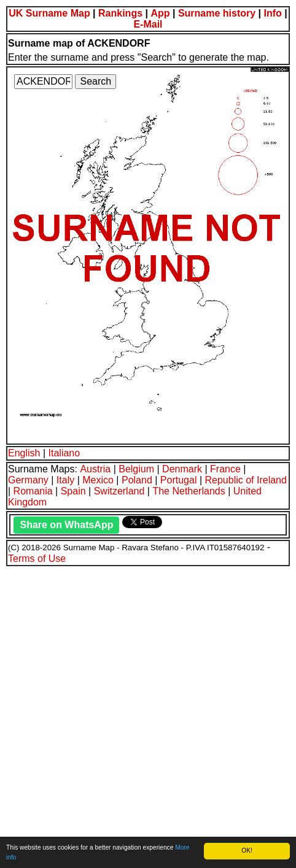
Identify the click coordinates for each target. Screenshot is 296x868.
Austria (95, 469)
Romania (33, 491)
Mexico (98, 480)
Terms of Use (37, 559)
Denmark (182, 469)
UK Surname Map (49, 13)
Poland (137, 480)
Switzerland (119, 491)
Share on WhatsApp (66, 525)
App (160, 13)
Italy (65, 480)
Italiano (64, 453)
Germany (28, 480)
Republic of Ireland (245, 480)
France (225, 469)
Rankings (120, 13)
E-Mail (148, 24)
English (24, 453)
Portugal (179, 480)
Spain (73, 491)
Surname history (217, 13)
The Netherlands (189, 491)
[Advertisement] (148, 715)
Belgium (136, 469)
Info (273, 13)
